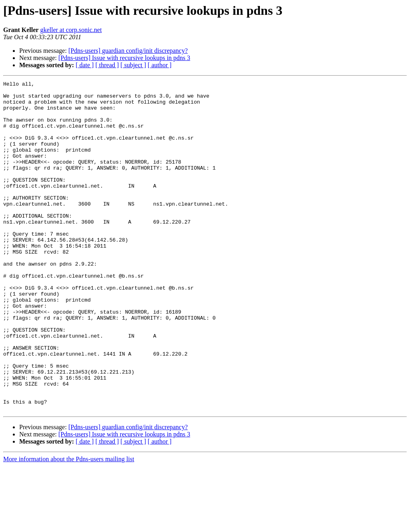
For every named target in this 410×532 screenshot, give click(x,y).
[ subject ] (133, 65)
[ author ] (160, 65)
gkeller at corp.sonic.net (71, 30)
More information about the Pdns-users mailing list (69, 525)
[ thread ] (107, 65)
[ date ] (85, 65)
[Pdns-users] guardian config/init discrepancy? (128, 51)
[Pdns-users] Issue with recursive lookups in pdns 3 (124, 58)
